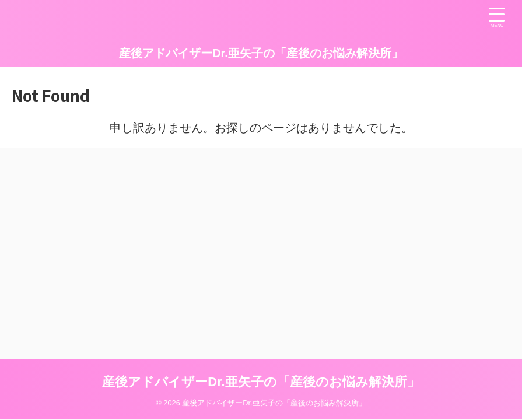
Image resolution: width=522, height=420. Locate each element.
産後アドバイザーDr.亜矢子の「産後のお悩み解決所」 (261, 53)
